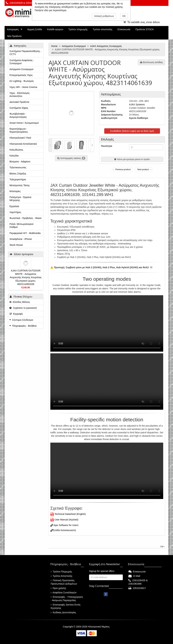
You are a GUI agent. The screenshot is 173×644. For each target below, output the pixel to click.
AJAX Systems (137, 104)
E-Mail (134, 576)
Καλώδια (14, 156)
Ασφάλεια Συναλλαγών (64, 593)
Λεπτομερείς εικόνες (71, 158)
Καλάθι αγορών (55, 29)
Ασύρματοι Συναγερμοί (74, 46)
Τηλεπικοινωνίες (18, 167)
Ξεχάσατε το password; (23, 308)
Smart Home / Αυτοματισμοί (24, 123)
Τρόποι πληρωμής (78, 29)
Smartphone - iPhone (21, 239)
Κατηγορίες (13, 29)
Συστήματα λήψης (19, 108)
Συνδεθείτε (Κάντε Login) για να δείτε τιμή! (132, 131)
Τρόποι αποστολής (103, 29)
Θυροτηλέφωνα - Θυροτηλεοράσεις (19, 130)
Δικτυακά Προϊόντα (19, 102)
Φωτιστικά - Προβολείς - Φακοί (25, 218)
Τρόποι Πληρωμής (61, 572)
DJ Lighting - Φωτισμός (22, 81)
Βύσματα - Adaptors (20, 162)
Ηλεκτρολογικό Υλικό (20, 138)
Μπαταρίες (15, 191)
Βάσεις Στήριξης (18, 174)
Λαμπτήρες (15, 212)
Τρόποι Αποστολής (62, 576)
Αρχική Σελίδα (35, 29)
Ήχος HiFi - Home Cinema (23, 87)
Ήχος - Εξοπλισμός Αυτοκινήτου (20, 95)
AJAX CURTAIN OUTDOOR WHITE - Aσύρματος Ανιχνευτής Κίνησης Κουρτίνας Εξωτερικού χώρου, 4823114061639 (26, 277)
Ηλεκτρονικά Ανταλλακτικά (23, 144)
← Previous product (122, 169)
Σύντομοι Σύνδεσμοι (23, 320)
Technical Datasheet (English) (70, 514)
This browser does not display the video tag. (107, 323)
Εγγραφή (16, 314)
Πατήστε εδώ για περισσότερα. (51, 10)
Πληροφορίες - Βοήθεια (24, 326)
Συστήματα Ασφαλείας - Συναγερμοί (22, 62)
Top (163, 547)
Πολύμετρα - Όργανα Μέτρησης (20, 199)
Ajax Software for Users (66, 525)
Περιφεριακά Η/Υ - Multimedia (25, 233)
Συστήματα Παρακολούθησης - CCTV (26, 53)
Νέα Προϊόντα (14, 36)
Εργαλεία (14, 206)
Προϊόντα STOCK (145, 29)
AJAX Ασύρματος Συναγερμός (106, 46)
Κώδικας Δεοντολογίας (63, 612)
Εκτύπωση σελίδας (151, 62)
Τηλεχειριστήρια (18, 179)
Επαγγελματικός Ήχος (21, 75)
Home (55, 46)
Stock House (16, 245)
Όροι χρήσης (58, 588)
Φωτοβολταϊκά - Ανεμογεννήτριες (18, 115)
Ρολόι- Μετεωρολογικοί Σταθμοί (21, 226)
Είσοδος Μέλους (20, 302)
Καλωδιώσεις (16, 150)
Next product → (144, 169)
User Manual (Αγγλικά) (66, 520)
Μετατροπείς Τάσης (20, 185)
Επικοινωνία (124, 29)
